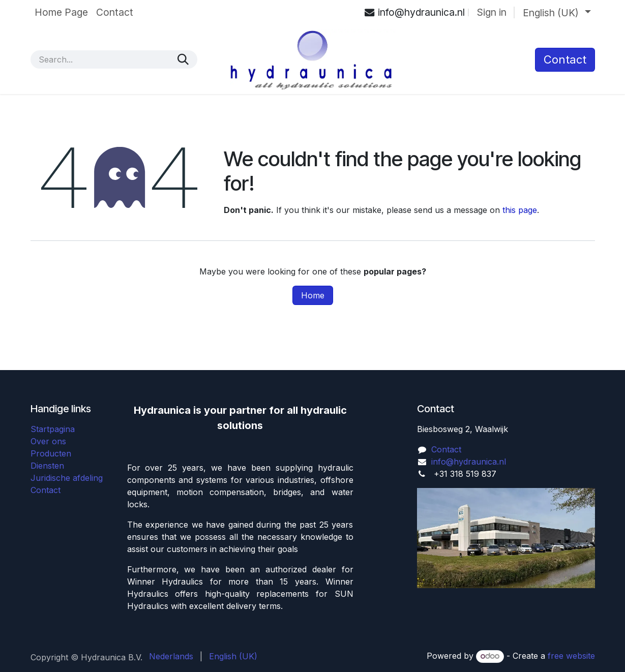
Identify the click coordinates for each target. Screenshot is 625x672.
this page (520, 210)
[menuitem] (61, 12)
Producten (51, 453)
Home (313, 295)
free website (571, 656)
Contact (46, 490)
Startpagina (53, 429)
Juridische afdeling (67, 478)
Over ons (48, 441)
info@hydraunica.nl (469, 462)
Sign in (492, 12)
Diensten (47, 466)
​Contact (565, 59)
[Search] (183, 59)
